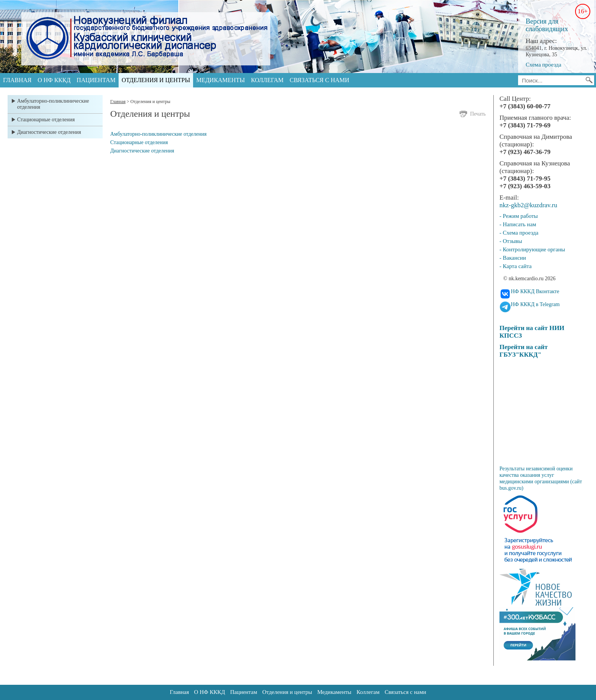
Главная (17, 80)
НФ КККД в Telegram (535, 304)
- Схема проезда (519, 233)
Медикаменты (220, 80)
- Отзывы (511, 241)
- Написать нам (518, 224)
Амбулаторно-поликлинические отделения (53, 104)
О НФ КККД (54, 80)
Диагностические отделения (49, 132)
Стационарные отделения (46, 120)
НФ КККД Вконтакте (535, 291)
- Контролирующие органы (532, 249)
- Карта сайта (516, 266)
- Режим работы (519, 216)
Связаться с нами (319, 80)
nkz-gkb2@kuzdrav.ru (528, 205)
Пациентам (96, 80)
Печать (478, 114)
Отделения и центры (156, 80)
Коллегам (267, 80)
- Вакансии (513, 258)
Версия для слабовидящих (547, 25)
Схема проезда (544, 65)
